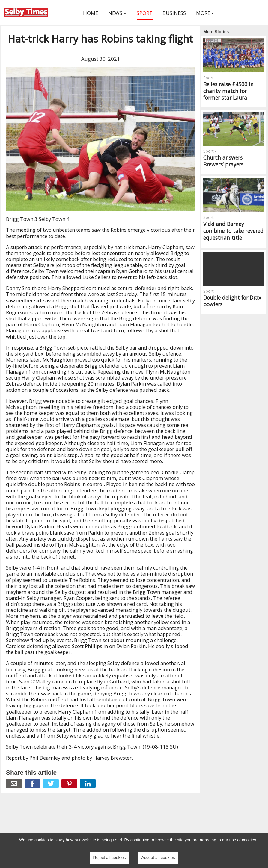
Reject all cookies (110, 858)
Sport (145, 13)
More (205, 13)
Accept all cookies (158, 858)
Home (91, 13)
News (117, 13)
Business (174, 13)
